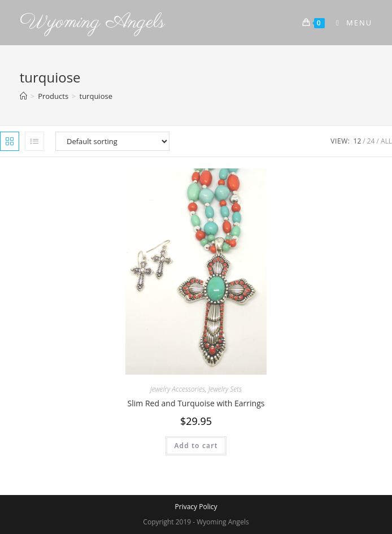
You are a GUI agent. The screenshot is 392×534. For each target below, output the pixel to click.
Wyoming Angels (92, 22)
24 (371, 141)
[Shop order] (112, 141)
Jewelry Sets (225, 389)
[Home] (23, 96)
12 (358, 141)
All (386, 141)
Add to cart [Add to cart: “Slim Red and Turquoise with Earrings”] (196, 446)
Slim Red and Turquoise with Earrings (196, 403)
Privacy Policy (196, 507)
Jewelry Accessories (178, 389)
